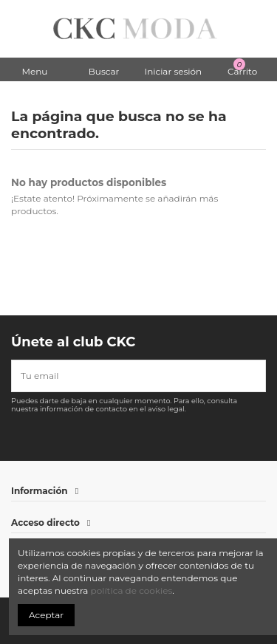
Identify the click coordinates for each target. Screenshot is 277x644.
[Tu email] (130, 376)
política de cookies (132, 590)
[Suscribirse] (256, 376)
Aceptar (46, 615)
